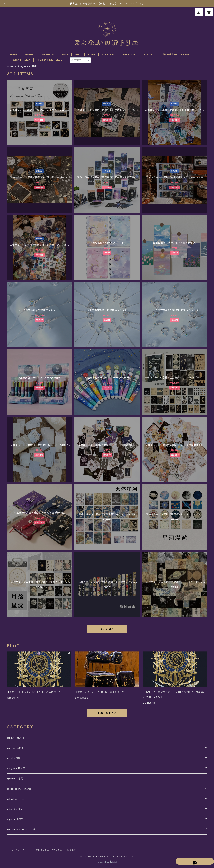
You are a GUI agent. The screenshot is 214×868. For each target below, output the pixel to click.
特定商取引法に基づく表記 (49, 850)
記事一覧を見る (107, 713)
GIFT (78, 54)
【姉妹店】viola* (20, 60)
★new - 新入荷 (15, 738)
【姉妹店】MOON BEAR (176, 54)
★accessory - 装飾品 (19, 789)
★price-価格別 (15, 748)
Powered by (107, 862)
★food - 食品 (15, 809)
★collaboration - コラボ (21, 829)
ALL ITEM (108, 54)
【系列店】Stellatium (50, 60)
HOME (14, 54)
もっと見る (107, 629)
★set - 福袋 (14, 758)
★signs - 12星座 (16, 768)
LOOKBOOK (128, 54)
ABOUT (29, 54)
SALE (65, 54)
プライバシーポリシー (20, 850)
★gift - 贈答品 (15, 819)
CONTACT (149, 54)
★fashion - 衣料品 (17, 799)
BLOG (92, 54)
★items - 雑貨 (15, 779)
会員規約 (71, 850)
